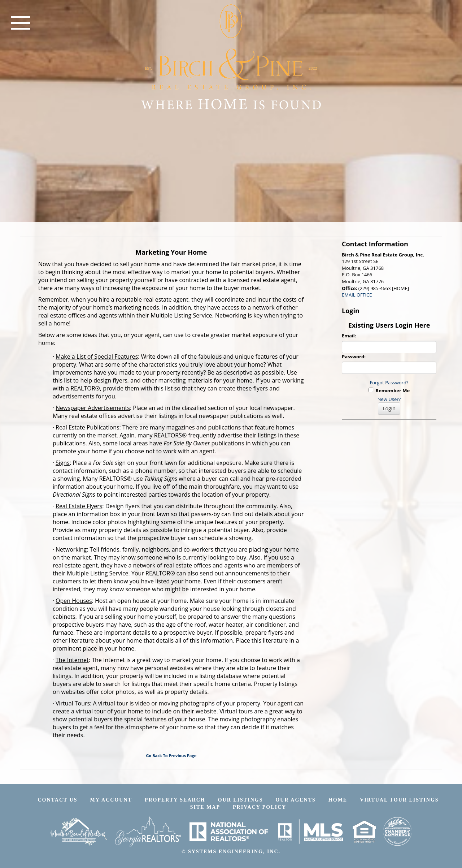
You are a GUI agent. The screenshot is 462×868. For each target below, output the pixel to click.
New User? (389, 399)
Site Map (205, 807)
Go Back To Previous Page (171, 755)
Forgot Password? (389, 383)
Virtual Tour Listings (399, 800)
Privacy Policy (260, 807)
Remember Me (389, 390)
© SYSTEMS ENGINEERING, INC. (231, 852)
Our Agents (295, 800)
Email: (349, 336)
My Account (111, 800)
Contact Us (57, 800)
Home (338, 800)
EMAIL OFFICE (357, 295)
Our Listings (241, 800)
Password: (354, 357)
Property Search (175, 800)
